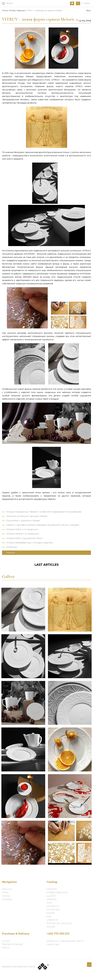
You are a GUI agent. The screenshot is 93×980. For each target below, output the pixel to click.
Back (89, 11)
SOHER (51, 913)
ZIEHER (51, 927)
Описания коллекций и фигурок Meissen (27, 516)
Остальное (12, 547)
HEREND (52, 899)
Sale (49, 917)
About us (7, 889)
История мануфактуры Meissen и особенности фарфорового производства (44, 512)
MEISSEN (52, 889)
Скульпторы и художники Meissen (23, 521)
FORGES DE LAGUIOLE (59, 923)
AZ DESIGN (53, 906)
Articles (12, 11)
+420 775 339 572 (58, 934)
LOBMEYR (52, 920)
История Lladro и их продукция (22, 529)
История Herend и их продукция (22, 534)
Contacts (7, 899)
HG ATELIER (53, 910)
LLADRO (51, 896)
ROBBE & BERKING (57, 893)
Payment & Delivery (13, 944)
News (5, 893)
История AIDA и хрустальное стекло (24, 538)
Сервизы (21, 11)
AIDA (49, 903)
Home (5, 11)
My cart (6, 941)
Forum (6, 948)
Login (87, 4)
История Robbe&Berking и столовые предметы (30, 543)
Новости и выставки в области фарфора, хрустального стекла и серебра (43, 525)
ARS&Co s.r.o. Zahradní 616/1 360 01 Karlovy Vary (65, 943)
